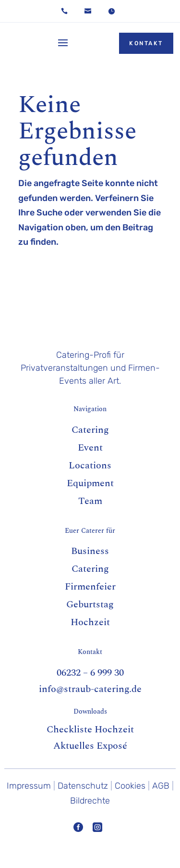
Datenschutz (83, 786)
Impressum (29, 786)
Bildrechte (90, 801)
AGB (161, 786)
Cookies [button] (130, 786)
